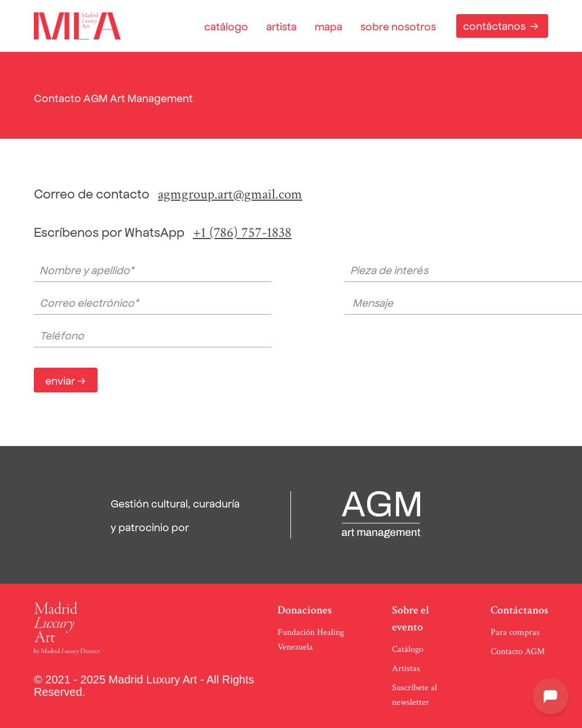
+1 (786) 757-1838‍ (242, 233)
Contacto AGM (518, 652)
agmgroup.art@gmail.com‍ (230, 194)
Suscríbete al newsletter (415, 695)
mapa (329, 26)
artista (281, 26)
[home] (77, 26)
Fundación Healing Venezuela (311, 640)
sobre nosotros (398, 26)
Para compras (515, 632)
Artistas (406, 669)
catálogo (226, 26)
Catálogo (408, 649)
